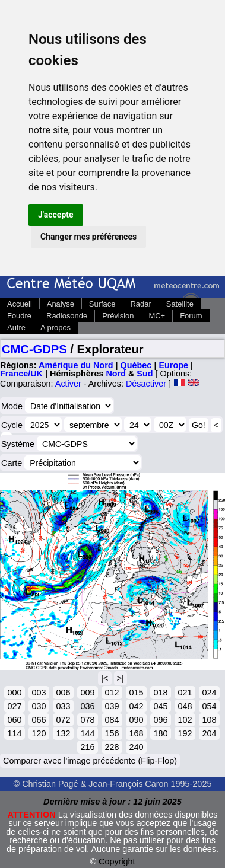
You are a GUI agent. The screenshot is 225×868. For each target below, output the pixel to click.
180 (160, 733)
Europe (173, 365)
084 (112, 720)
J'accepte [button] (56, 215)
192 (185, 733)
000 (14, 693)
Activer (68, 384)
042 (136, 706)
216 (87, 747)
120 (39, 733)
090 (136, 720)
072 (63, 720)
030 (39, 706)
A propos (56, 328)
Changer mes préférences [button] (88, 237)
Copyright (117, 861)
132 (63, 733)
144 (87, 733)
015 (136, 693)
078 (87, 720)
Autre (16, 328)
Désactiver (146, 384)
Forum (191, 316)
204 (209, 733)
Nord (116, 374)
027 (14, 706)
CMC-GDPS (34, 349)
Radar (141, 304)
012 (112, 693)
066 (39, 720)
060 (14, 720)
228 (112, 747)
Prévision (118, 316)
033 (63, 706)
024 (209, 693)
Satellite (180, 304)
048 (185, 706)
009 (87, 693)
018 (160, 693)
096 (160, 720)
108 (209, 720)
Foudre (19, 316)
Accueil (20, 304)
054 (209, 706)
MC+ (157, 316)
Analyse (61, 304)
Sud (145, 374)
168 (136, 733)
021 (185, 693)
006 (63, 693)
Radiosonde (67, 316)
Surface (102, 304)
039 (112, 706)
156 (112, 733)
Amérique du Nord (76, 365)
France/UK (21, 374)
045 (160, 706)
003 (39, 693)
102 (185, 720)
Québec (136, 365)
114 (14, 733)
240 (136, 747)
